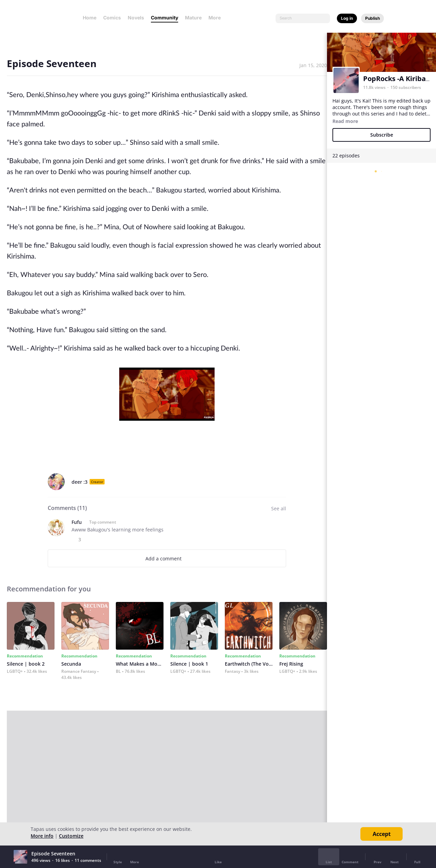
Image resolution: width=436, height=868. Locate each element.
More (217, 18)
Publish (372, 18)
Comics (112, 18)
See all (279, 508)
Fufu (77, 522)
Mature (193, 18)
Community (165, 18)
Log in (347, 18)
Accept (382, 834)
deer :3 (80, 482)
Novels (136, 18)
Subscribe (382, 135)
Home (90, 18)
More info (42, 836)
